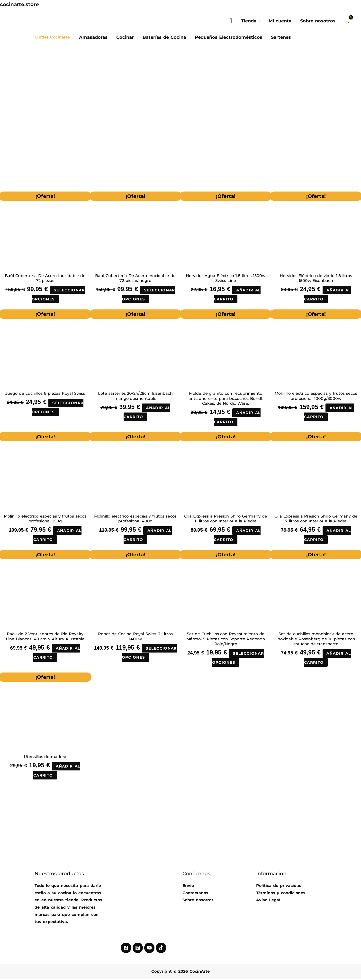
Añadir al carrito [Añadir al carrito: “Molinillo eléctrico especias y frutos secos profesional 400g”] (148, 536)
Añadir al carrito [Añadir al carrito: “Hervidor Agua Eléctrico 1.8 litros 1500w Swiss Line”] (237, 295)
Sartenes (281, 37)
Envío (188, 887)
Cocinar (125, 37)
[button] (231, 21)
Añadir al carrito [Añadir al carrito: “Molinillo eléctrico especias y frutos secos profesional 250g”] (58, 536)
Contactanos (195, 895)
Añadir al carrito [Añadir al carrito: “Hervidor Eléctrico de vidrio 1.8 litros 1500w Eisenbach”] (328, 295)
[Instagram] (138, 950)
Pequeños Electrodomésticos (229, 37)
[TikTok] (161, 950)
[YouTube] (149, 950)
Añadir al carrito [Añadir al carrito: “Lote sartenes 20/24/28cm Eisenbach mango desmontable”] (147, 413)
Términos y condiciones (281, 895)
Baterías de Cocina (164, 37)
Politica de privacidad (279, 887)
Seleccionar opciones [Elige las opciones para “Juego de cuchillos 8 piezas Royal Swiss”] (58, 408)
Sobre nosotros (318, 21)
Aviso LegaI (268, 902)
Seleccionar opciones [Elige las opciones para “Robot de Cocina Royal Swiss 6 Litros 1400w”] (135, 659)
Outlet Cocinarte (53, 37)
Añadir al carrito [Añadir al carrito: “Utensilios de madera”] (57, 772)
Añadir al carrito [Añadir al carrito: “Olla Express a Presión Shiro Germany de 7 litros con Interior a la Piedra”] (328, 536)
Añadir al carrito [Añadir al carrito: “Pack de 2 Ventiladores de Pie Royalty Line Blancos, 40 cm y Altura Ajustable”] (57, 654)
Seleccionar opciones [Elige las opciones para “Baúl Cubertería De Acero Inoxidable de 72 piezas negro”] (149, 295)
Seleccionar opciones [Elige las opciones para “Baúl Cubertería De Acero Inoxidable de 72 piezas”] (59, 295)
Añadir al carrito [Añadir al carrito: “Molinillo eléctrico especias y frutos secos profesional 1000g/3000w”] (329, 413)
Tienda (249, 21)
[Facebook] (126, 950)
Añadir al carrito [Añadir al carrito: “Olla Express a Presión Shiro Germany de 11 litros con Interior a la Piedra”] (237, 536)
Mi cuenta (280, 21)
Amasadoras (93, 37)
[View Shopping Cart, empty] (349, 21)
